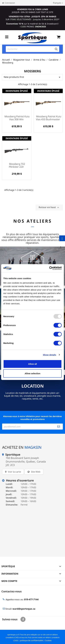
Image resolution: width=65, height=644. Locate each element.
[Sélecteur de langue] (58, 3)
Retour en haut (49, 208)
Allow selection (32, 373)
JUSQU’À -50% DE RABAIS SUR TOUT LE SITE (33, 11)
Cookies (48, 640)
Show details (50, 355)
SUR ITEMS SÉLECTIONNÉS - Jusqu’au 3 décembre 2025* (32, 18)
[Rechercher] (32, 49)
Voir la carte (14, 472)
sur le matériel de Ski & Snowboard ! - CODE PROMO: (33, 25)
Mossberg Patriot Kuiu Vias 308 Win (17, 118)
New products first (32, 77)
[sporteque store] (32, 529)
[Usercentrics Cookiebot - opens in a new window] (49, 268)
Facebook (23, 619)
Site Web (36, 472)
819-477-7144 (31, 599)
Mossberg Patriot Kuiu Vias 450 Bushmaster (49, 118)
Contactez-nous (12, 591)
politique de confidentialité (31, 640)
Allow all (33, 364)
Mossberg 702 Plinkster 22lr (17, 165)
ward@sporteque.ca (24, 609)
